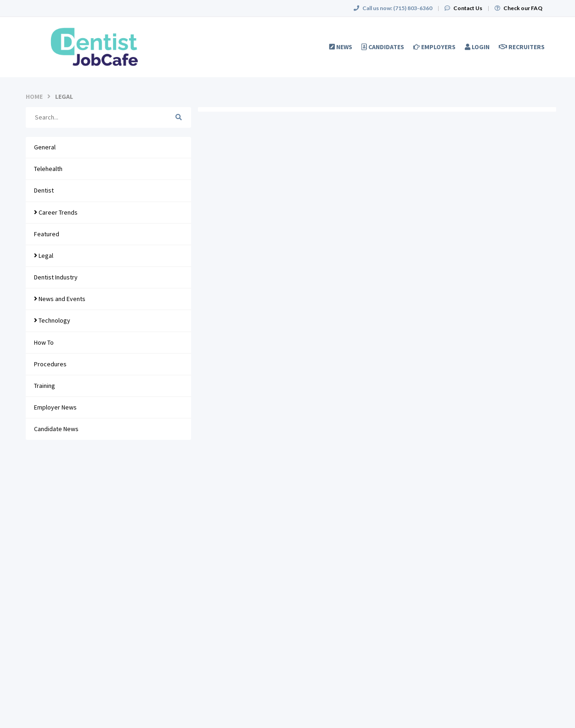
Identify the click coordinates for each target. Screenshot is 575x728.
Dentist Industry (56, 277)
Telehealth (48, 169)
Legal (44, 256)
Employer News (55, 407)
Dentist (44, 190)
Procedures (50, 364)
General (45, 147)
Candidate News (56, 429)
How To (44, 342)
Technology (52, 320)
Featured (47, 234)
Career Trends (56, 212)
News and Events (60, 299)
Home (34, 97)
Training (45, 386)
